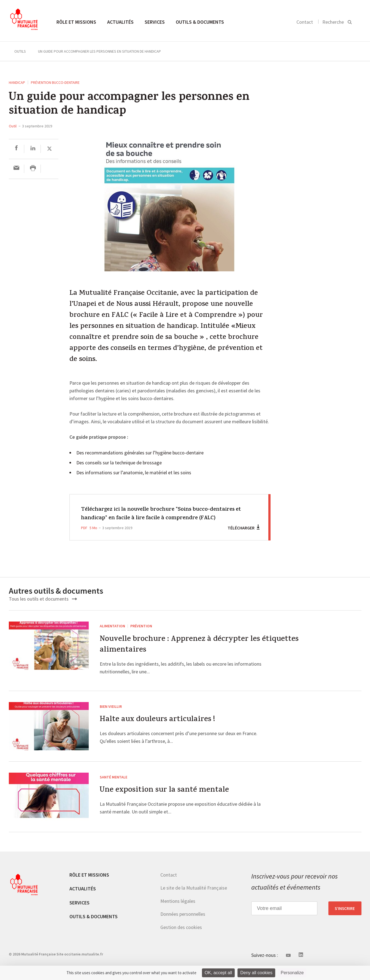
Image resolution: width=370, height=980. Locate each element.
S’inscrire (345, 919)
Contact (305, 22)
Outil (13, 126)
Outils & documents (200, 22)
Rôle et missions (76, 22)
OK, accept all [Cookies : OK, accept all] (218, 973)
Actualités (120, 22)
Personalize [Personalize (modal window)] (292, 973)
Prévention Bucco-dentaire (55, 82)
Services (155, 22)
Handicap (17, 82)
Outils (20, 51)
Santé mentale (114, 787)
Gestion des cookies (181, 937)
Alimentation (112, 634)
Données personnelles (183, 924)
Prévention (141, 634)
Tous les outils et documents (43, 607)
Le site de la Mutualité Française (194, 898)
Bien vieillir (111, 716)
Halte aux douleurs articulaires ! (160, 731)
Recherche (333, 22)
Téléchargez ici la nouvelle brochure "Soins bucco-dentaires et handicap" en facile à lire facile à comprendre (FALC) (161, 518)
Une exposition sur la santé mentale (168, 801)
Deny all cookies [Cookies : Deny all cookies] (256, 973)
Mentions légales (178, 911)
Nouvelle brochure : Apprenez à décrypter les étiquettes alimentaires (203, 654)
